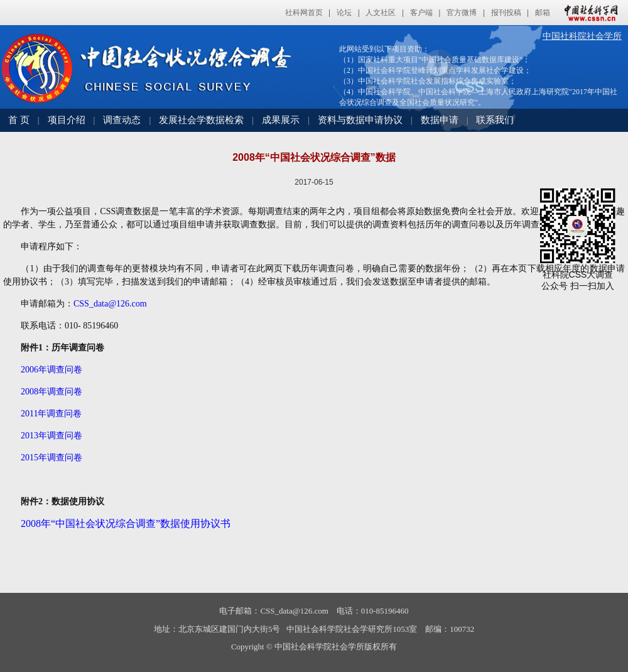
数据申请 (440, 120)
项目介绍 (67, 120)
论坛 (344, 13)
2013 (51, 436)
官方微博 (462, 13)
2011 (51, 414)
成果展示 (281, 120)
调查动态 (122, 120)
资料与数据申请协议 (360, 120)
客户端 (421, 13)
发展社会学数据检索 (201, 120)
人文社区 (381, 13)
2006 (51, 370)
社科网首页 (304, 13)
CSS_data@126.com (110, 304)
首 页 (19, 120)
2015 (51, 458)
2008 (51, 392)
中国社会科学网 (588, 13)
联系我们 (495, 120)
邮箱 (543, 13)
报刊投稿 (506, 13)
